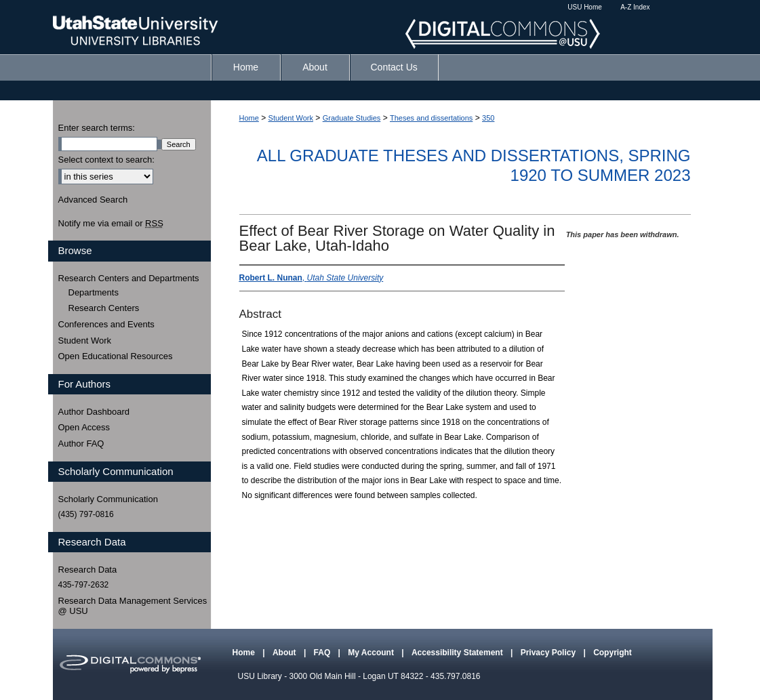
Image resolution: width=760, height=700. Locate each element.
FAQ (323, 653)
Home (249, 118)
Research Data (88, 570)
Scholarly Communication (108, 499)
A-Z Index (635, 7)
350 (488, 118)
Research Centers (104, 308)
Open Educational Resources (116, 356)
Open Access (84, 427)
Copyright (613, 653)
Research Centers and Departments (129, 278)
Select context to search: (106, 160)
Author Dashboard (94, 412)
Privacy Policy (549, 653)
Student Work (291, 118)
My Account (372, 653)
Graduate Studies (352, 118)
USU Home (585, 7)
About (285, 653)
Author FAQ (81, 444)
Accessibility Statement (458, 653)
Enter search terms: (97, 128)
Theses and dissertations (431, 118)
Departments (94, 292)
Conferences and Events (106, 324)
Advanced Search (93, 200)
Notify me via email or (111, 224)
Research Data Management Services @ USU (133, 606)
